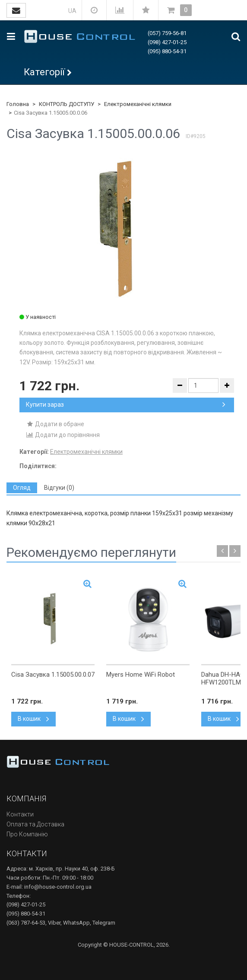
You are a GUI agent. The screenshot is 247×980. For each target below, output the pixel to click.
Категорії (44, 72)
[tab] (22, 488)
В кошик (33, 719)
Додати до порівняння (63, 435)
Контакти (20, 814)
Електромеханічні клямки (138, 104)
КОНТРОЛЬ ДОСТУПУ (66, 104)
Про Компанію (27, 834)
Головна (18, 104)
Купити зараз (126, 405)
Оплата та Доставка (35, 824)
